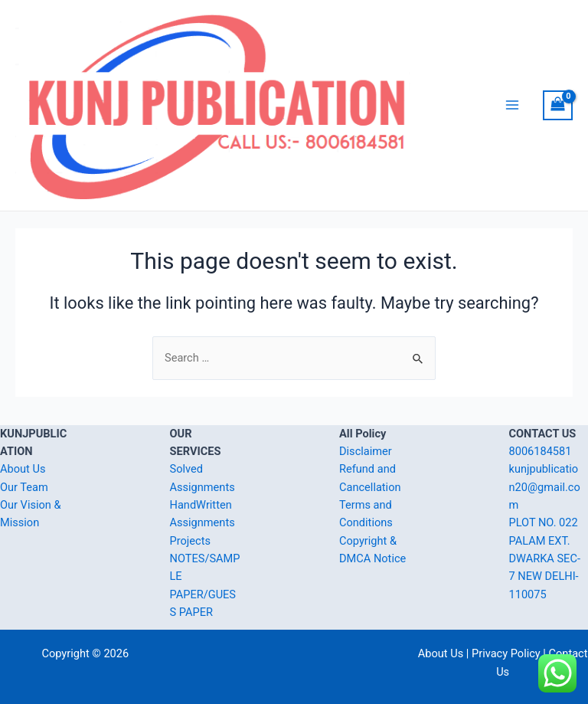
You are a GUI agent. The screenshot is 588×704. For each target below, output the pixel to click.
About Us (23, 469)
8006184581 (541, 451)
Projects (190, 541)
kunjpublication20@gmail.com (545, 487)
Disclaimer (366, 451)
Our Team (24, 487)
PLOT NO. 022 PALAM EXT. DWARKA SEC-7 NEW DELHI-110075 (545, 558)
